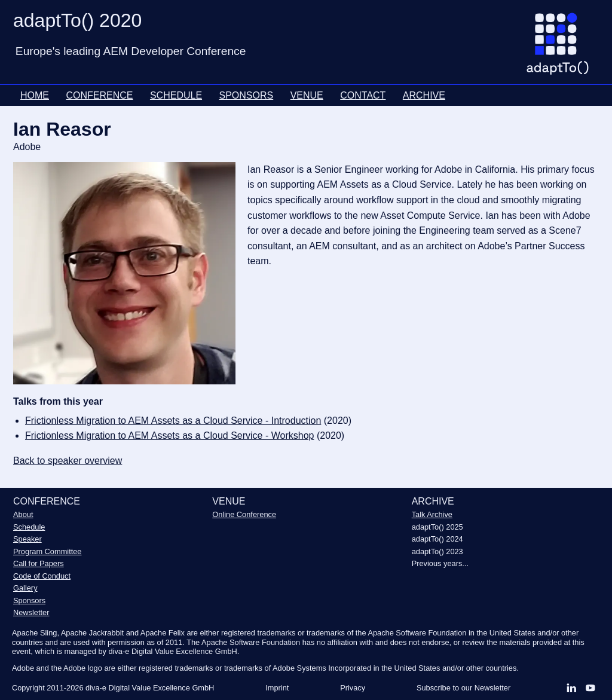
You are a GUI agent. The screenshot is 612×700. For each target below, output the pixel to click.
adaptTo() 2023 (437, 551)
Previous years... (440, 563)
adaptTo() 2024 (437, 539)
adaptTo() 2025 (437, 527)
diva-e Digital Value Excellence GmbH (150, 688)
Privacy (353, 688)
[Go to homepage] (562, 48)
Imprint (277, 688)
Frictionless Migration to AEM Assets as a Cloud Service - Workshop (169, 435)
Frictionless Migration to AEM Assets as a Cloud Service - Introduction (173, 421)
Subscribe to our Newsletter (463, 688)
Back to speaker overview (68, 461)
